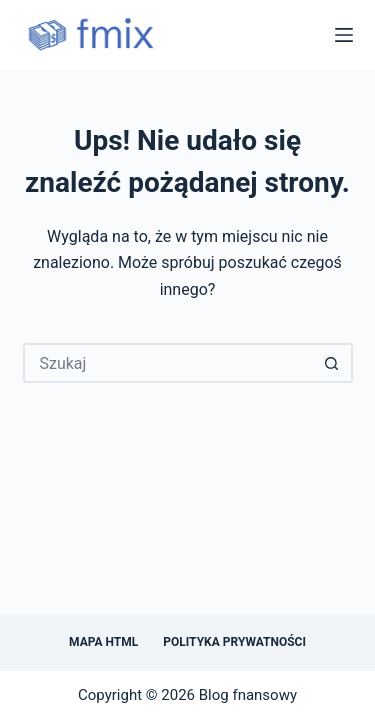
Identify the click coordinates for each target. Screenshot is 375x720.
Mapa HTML (103, 642)
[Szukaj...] (168, 363)
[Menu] (344, 35)
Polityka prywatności (234, 642)
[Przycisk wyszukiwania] (333, 363)
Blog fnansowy (248, 695)
